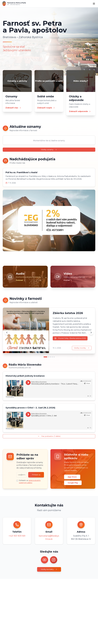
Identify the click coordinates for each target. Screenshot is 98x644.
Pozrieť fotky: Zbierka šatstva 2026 (70, 338)
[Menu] (94, 4)
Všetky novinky (82, 348)
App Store (72, 477)
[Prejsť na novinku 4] (52, 357)
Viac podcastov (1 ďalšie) (49, 436)
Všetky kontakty (49, 569)
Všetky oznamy (49, 150)
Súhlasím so (30, 482)
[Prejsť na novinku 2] (49, 357)
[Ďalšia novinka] (91, 333)
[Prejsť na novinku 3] (50, 357)
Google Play (73, 483)
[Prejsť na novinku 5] (54, 357)
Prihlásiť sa (36, 475)
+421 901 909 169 (17, 536)
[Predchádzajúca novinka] (7, 333)
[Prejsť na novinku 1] (45, 357)
